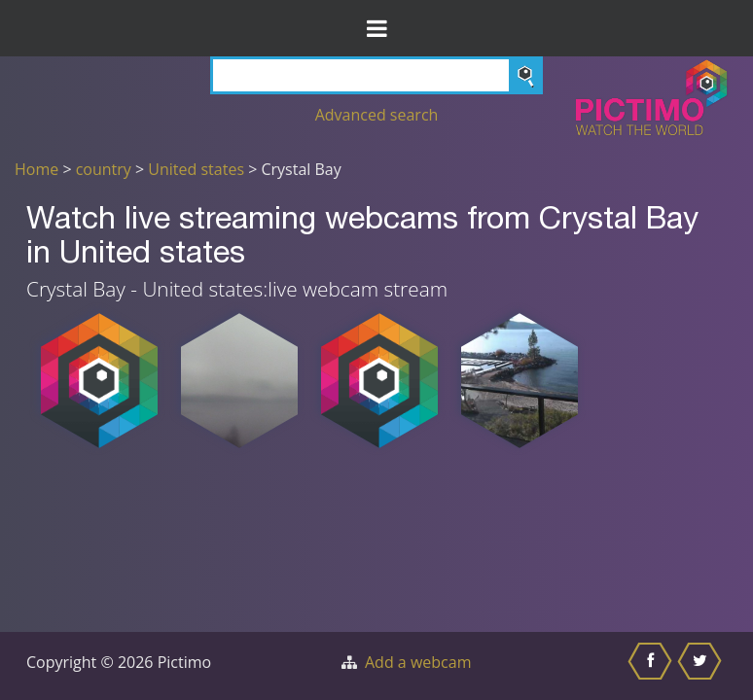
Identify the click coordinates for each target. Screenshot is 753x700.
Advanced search (377, 115)
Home (36, 169)
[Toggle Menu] (376, 28)
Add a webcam (418, 662)
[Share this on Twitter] (702, 666)
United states (196, 169)
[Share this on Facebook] (652, 666)
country (104, 169)
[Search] (376, 75)
